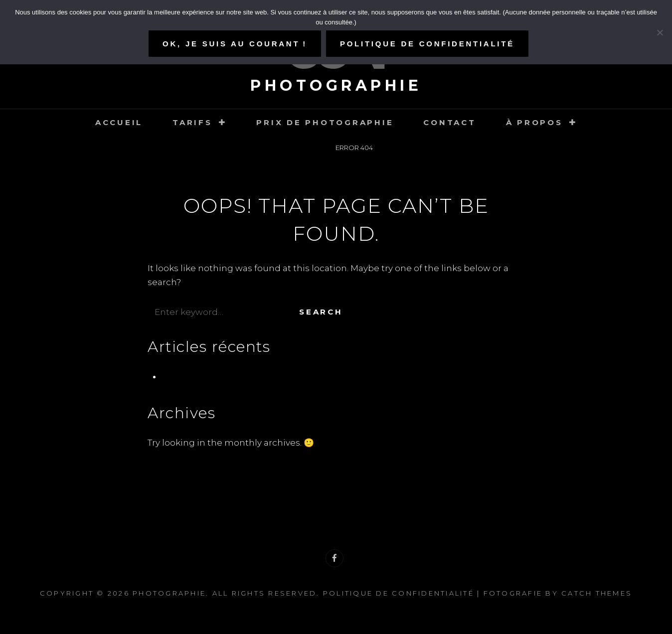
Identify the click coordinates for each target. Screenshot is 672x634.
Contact (449, 122)
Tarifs (192, 122)
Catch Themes (597, 593)
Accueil (119, 122)
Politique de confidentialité (399, 593)
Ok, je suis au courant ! (235, 44)
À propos (534, 122)
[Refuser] (660, 32)
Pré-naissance (192, 376)
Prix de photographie (325, 122)
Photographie (336, 85)
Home (310, 148)
